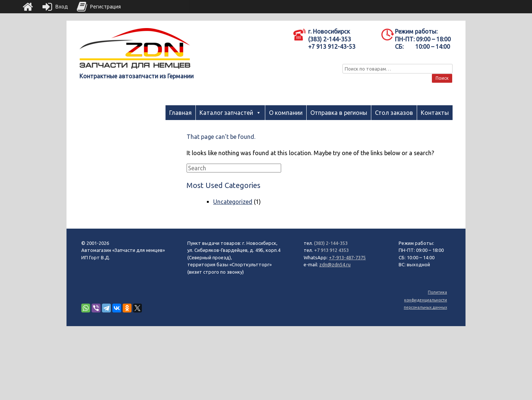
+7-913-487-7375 (347, 257)
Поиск (442, 78)
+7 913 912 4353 (331, 250)
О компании (286, 113)
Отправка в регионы (339, 113)
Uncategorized (233, 202)
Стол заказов (394, 113)
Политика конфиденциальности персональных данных (425, 300)
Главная (180, 113)
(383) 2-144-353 (331, 243)
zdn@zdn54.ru (335, 264)
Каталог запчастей (226, 113)
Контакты (435, 113)
